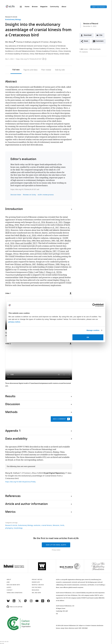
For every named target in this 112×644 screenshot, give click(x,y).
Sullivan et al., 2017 (51, 228)
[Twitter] (20, 602)
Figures (30, 70)
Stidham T (17, 473)
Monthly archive (38, 585)
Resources (35, 590)
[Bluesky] (8, 602)
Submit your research (99, 7)
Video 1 (32, 272)
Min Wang (9, 42)
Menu (21, 7)
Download (88, 35)
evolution (37, 525)
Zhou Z (35, 473)
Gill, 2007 (60, 241)
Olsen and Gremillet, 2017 (26, 243)
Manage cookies (93, 330)
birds (62, 525)
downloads (95, 49)
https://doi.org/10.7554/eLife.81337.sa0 (25, 189)
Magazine (44, 7)
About (64, 7)
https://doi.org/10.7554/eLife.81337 (29, 59)
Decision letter (16, 195)
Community (54, 7)
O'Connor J (27, 473)
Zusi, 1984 (31, 241)
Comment (100, 42)
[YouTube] (37, 602)
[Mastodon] (25, 602)
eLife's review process (46, 195)
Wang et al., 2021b (54, 272)
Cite (101, 35)
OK (88, 337)
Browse (35, 7)
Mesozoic (56, 525)
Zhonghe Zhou (56, 42)
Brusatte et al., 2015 (54, 222)
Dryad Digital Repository (54, 473)
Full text (16, 70)
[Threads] (43, 602)
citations (84, 52)
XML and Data (36, 593)
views (84, 49)
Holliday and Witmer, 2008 (48, 264)
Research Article (11, 17)
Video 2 (42, 272)
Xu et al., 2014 (39, 222)
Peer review (46, 70)
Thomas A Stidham (24, 42)
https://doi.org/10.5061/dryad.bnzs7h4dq (20, 482)
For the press (37, 587)
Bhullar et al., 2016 (28, 236)
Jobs (8, 582)
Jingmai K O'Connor (41, 42)
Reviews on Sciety (29, 195)
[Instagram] (31, 602)
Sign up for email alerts (56, 545)
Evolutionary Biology (13, 20)
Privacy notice (56, 550)
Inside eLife (36, 582)
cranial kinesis (47, 525)
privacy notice (14, 322)
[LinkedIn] (14, 602)
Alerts (87, 7)
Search (81, 7)
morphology (18, 528)
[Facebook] (48, 602)
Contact (10, 590)
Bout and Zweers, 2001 (46, 241)
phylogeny (9, 528)
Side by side (60, 70)
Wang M (9, 473)
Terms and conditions (14, 593)
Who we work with (13, 585)
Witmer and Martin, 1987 (46, 251)
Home (27, 7)
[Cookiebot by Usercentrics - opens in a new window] (94, 305)
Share (86, 41)
